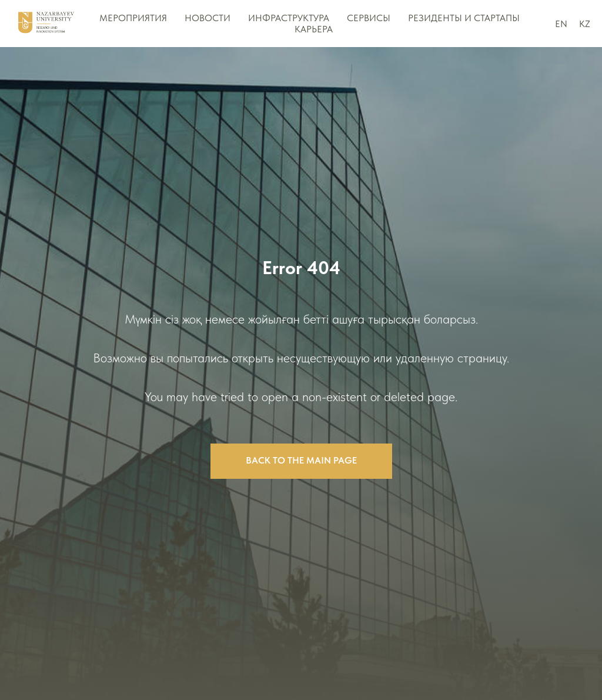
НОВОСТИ (208, 18)
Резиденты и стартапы (464, 18)
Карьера (314, 29)
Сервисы (369, 18)
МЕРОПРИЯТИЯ (133, 18)
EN (561, 24)
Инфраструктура (289, 18)
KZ (585, 24)
